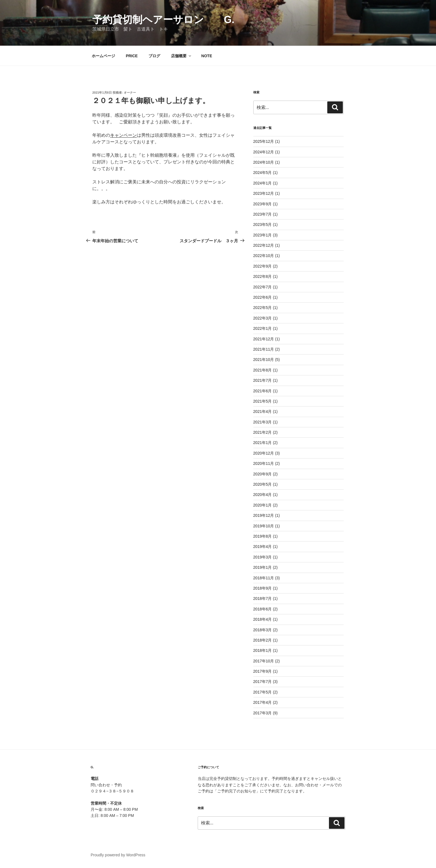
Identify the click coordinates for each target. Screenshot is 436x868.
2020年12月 (264, 453)
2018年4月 (263, 619)
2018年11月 (264, 578)
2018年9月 (263, 588)
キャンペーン (123, 135)
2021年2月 (263, 432)
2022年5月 (263, 308)
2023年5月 (263, 225)
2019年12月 (264, 515)
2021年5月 (263, 401)
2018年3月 (263, 630)
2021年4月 (263, 411)
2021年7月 (263, 380)
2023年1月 (263, 235)
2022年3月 (263, 318)
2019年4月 (263, 547)
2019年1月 (263, 567)
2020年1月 (263, 505)
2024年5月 (263, 173)
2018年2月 (263, 640)
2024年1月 (263, 183)
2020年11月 (264, 463)
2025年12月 (264, 141)
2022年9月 (263, 266)
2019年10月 (264, 526)
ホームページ (103, 56)
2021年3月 (263, 422)
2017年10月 (264, 661)
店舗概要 (181, 56)
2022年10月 (264, 256)
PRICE (132, 56)
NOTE (207, 56)
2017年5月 (263, 692)
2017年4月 (263, 702)
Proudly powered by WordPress (118, 855)
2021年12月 (264, 339)
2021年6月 (263, 391)
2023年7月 (263, 214)
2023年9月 (263, 204)
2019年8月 (263, 536)
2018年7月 (263, 598)
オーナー (130, 93)
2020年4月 (263, 495)
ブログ (154, 56)
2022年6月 (263, 297)
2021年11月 (264, 349)
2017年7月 (263, 682)
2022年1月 (263, 328)
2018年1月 (263, 650)
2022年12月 (264, 245)
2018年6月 (263, 609)
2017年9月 (263, 671)
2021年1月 (263, 443)
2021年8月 (263, 370)
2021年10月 (264, 360)
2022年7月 (263, 287)
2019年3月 (263, 557)
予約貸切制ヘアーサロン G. (168, 20)
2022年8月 (263, 276)
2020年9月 (263, 474)
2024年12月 (264, 152)
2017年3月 (263, 713)
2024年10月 (264, 162)
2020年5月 (263, 484)
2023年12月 (264, 193)
